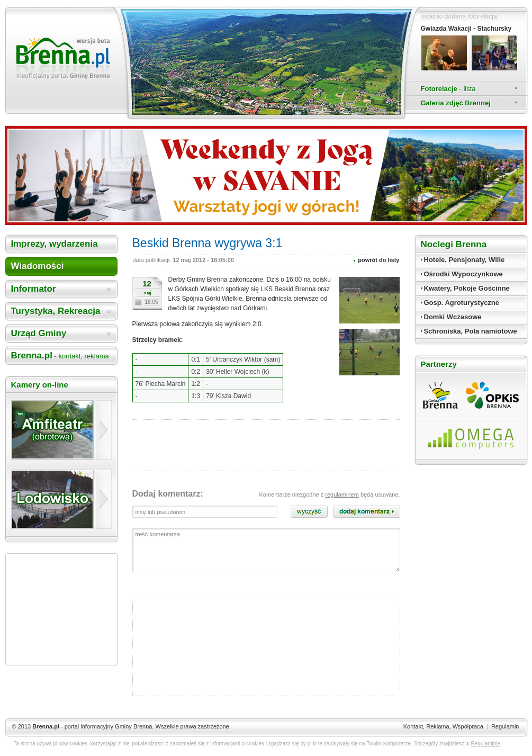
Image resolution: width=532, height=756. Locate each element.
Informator (34, 289)
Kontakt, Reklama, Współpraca (443, 726)
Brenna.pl (60, 355)
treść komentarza (266, 550)
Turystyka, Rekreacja (56, 311)
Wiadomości (38, 266)
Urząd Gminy (39, 333)
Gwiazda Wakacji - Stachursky (466, 29)
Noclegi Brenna (454, 244)
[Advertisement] (61, 609)
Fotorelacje (448, 89)
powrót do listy (378, 260)
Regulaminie (486, 744)
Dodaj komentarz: (168, 494)
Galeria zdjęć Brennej (456, 103)
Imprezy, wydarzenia (55, 244)
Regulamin (505, 726)
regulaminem (342, 494)
